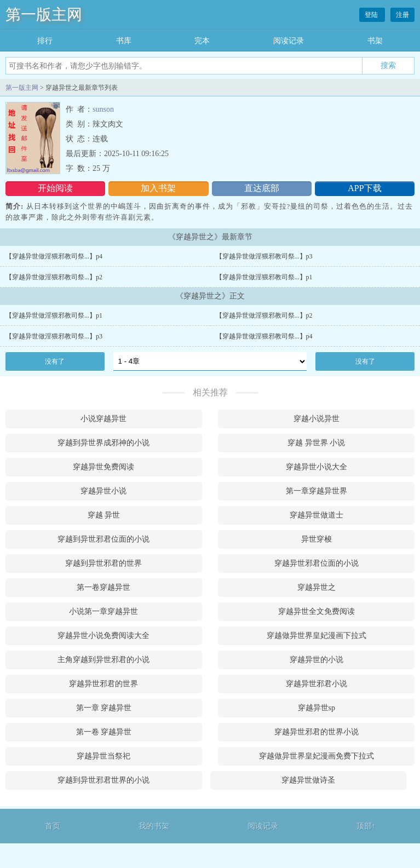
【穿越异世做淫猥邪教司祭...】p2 (54, 277)
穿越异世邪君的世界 (103, 684)
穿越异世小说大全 (317, 467)
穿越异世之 (317, 587)
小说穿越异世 (103, 419)
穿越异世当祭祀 (103, 756)
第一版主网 (44, 15)
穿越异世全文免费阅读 (317, 611)
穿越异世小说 (103, 491)
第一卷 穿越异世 (104, 732)
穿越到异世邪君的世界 (103, 563)
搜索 (388, 65)
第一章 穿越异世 (104, 708)
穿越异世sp (317, 708)
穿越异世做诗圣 (308, 780)
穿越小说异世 (317, 419)
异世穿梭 (317, 539)
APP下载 (364, 188)
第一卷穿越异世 (103, 587)
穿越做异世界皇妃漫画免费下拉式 (317, 756)
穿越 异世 (104, 515)
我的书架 (154, 826)
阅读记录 (289, 41)
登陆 (372, 15)
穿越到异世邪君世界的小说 (103, 780)
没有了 (55, 361)
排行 (45, 41)
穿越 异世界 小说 (316, 443)
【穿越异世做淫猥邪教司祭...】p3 (264, 256)
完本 (202, 41)
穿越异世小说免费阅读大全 (103, 636)
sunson (103, 109)
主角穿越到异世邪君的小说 (103, 660)
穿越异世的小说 (317, 660)
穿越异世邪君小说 (317, 684)
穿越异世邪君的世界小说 (317, 732)
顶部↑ (366, 826)
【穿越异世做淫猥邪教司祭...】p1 (264, 277)
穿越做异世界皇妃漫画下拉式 (317, 636)
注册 (402, 15)
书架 (375, 41)
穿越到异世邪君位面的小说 (103, 539)
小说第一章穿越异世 (103, 611)
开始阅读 (55, 188)
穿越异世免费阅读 (103, 467)
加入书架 (158, 188)
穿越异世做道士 (317, 515)
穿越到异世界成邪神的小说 (103, 443)
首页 (53, 826)
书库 (124, 41)
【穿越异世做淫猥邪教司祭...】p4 (54, 256)
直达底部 (262, 188)
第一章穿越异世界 (317, 491)
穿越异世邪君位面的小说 (317, 563)
